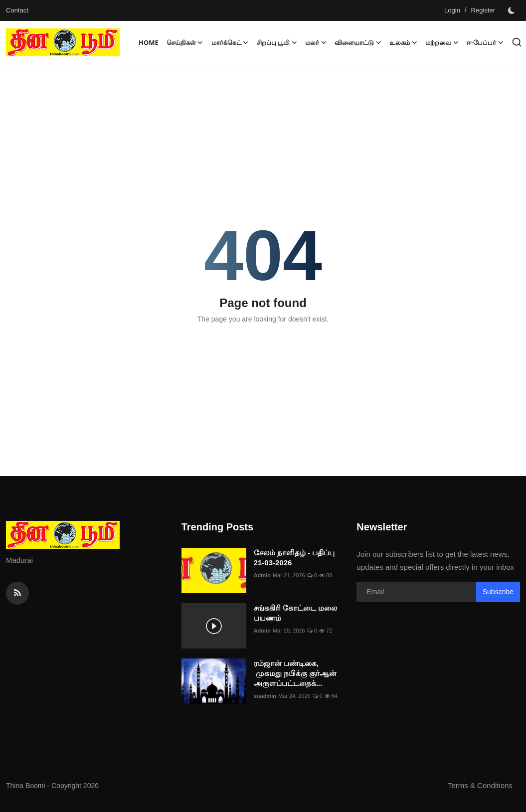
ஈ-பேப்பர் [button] (485, 42)
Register (483, 10)
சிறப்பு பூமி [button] (277, 42)
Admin (262, 575)
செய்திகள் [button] (185, 42)
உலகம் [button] (403, 42)
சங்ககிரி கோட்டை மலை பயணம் (295, 613)
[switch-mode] (513, 10)
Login (452, 10)
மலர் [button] (316, 42)
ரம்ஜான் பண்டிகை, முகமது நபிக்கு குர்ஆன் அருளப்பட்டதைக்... (295, 673)
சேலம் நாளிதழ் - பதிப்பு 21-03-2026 (294, 558)
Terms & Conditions (480, 785)
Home (149, 42)
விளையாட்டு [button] (358, 42)
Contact (17, 10)
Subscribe (498, 592)
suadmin (265, 696)
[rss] (17, 593)
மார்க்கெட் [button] (230, 42)
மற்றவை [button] (442, 42)
